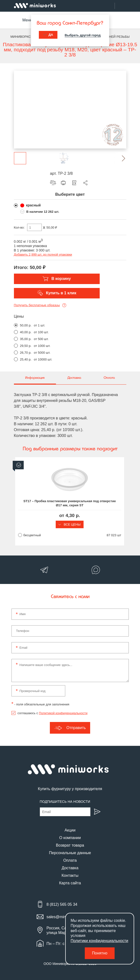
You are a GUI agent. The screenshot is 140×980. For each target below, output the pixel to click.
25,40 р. (26, 359)
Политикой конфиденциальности (63, 713)
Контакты (70, 875)
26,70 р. (26, 353)
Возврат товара (70, 845)
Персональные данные (70, 853)
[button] (120, 158)
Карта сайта (70, 883)
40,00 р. (26, 332)
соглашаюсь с (53, 713)
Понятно (100, 953)
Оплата (70, 860)
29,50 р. (26, 346)
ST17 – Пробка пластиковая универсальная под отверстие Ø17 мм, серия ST (70, 503)
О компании (70, 838)
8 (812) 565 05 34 (62, 904)
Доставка (70, 868)
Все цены (70, 524)
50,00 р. (26, 325)
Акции (70, 830)
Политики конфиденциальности (99, 941)
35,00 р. (26, 339)
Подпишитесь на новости (65, 802)
